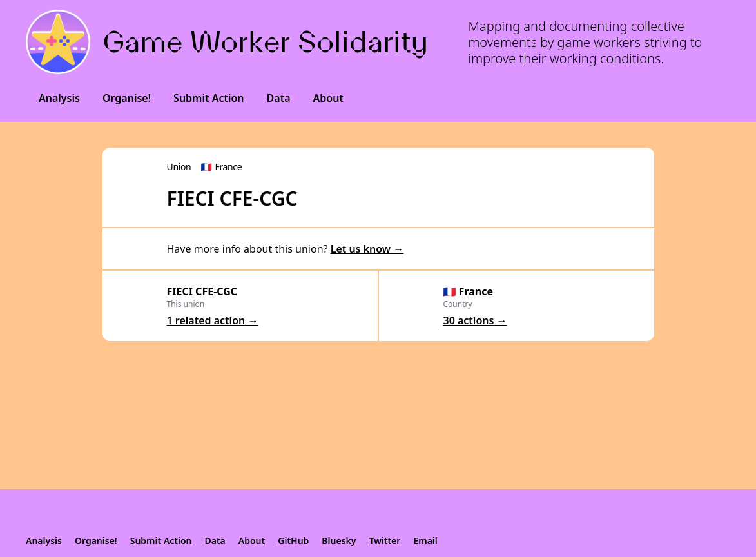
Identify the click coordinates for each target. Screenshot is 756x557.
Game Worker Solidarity (266, 42)
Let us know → (367, 249)
